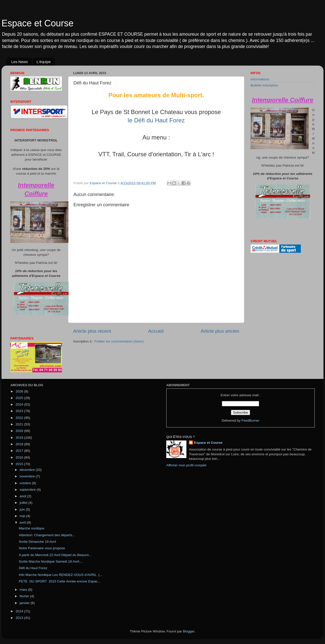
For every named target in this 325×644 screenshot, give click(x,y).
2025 (20, 398)
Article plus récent (92, 331)
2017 (20, 451)
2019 (20, 438)
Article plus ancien (220, 331)
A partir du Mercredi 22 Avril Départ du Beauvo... (55, 555)
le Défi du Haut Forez (156, 120)
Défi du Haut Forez (33, 568)
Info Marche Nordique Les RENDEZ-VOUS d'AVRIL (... (61, 575)
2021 (20, 424)
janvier (25, 603)
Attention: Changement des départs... (47, 535)
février (25, 596)
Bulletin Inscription (264, 85)
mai (23, 516)
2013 (20, 618)
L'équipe (44, 62)
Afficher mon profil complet (186, 465)
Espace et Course (37, 23)
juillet (24, 503)
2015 (20, 464)
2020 (20, 431)
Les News (20, 62)
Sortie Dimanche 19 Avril (37, 542)
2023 (20, 411)
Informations (260, 79)
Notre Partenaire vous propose (42, 548)
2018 (20, 444)
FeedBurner (250, 420)
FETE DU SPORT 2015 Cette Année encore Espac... (60, 581)
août (23, 496)
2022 (20, 418)
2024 (20, 404)
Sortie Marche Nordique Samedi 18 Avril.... (51, 561)
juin (23, 509)
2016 (20, 457)
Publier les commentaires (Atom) (119, 341)
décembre (28, 470)
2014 (20, 611)
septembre (28, 490)
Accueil (156, 331)
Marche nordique (32, 528)
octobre (26, 483)
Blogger (189, 631)
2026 (20, 391)
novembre (28, 476)
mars (24, 590)
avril (23, 523)
